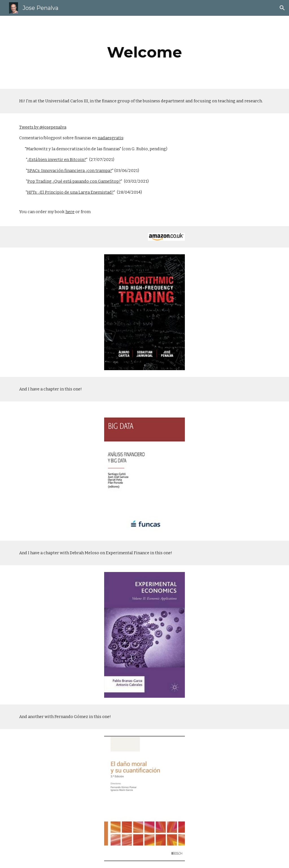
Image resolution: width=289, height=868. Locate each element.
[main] (145, 52)
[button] (282, 8)
